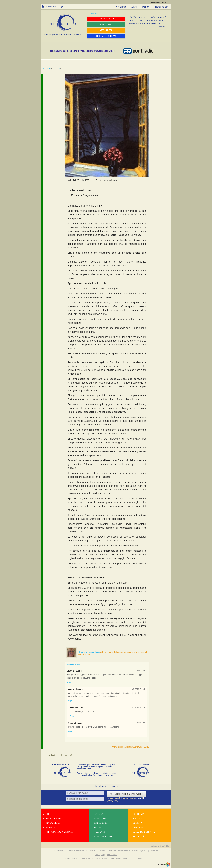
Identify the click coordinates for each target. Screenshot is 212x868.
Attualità (138, 836)
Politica (137, 819)
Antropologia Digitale (59, 832)
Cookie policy (100, 855)
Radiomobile (53, 819)
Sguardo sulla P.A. (144, 832)
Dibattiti (138, 827)
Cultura (57, 68)
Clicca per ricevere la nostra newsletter (127, 794)
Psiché (97, 827)
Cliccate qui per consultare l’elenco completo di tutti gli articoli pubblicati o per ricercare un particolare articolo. (97, 767)
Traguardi (100, 832)
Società (137, 823)
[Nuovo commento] (75, 665)
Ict (47, 814)
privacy (139, 798)
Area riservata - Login (55, 7)
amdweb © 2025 (164, 846)
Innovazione (53, 823)
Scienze (50, 827)
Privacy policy (112, 855)
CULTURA (46, 68)
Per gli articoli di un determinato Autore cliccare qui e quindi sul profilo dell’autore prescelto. (97, 774)
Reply (69, 682)
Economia (138, 814)
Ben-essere (100, 823)
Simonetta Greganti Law (89, 652)
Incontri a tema (103, 836)
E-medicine (100, 819)
